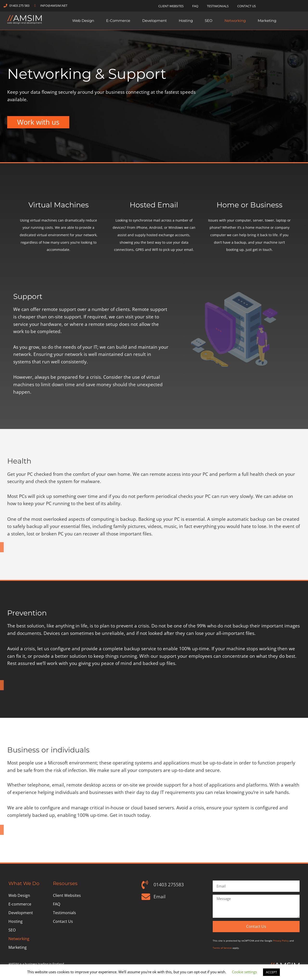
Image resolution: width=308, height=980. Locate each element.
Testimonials (218, 6)
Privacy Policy (281, 941)
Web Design (83, 21)
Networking (235, 21)
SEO (209, 21)
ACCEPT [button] (271, 972)
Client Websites (171, 6)
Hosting (186, 21)
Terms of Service (222, 948)
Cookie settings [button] (244, 972)
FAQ (195, 6)
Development (154, 21)
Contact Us (247, 6)
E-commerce (118, 21)
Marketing (267, 21)
